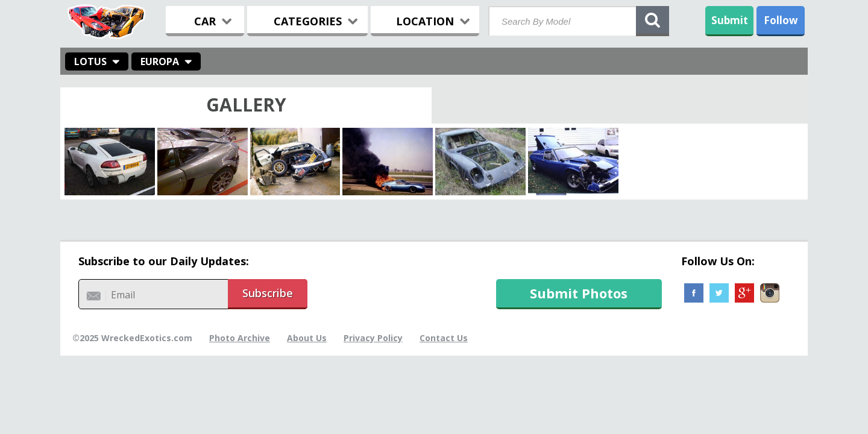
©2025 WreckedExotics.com (132, 338)
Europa (160, 61)
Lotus (90, 61)
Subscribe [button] (268, 293)
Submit (730, 20)
